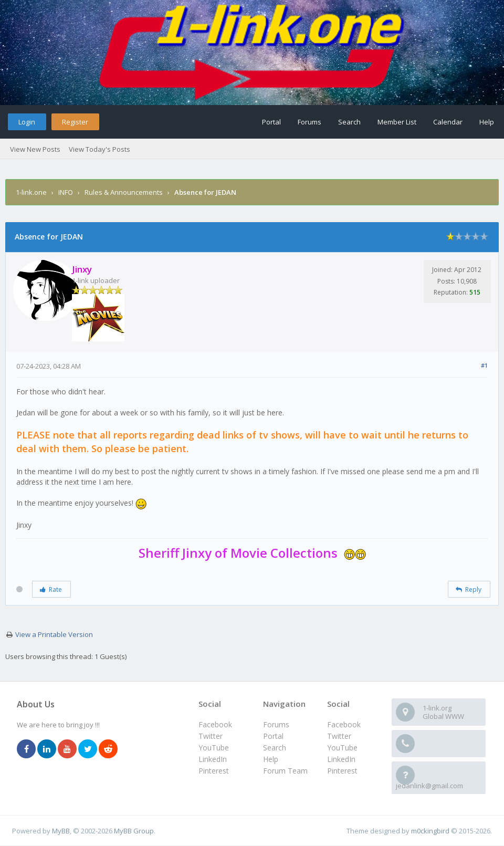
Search (349, 122)
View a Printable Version (54, 634)
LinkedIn (341, 759)
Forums (309, 122)
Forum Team (285, 771)
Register (75, 122)
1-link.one (31, 192)
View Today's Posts (99, 149)
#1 (484, 365)
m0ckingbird (430, 831)
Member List (397, 122)
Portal (271, 122)
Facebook (344, 724)
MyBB (61, 831)
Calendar (448, 122)
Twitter (339, 736)
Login (27, 122)
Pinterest (342, 771)
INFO (66, 192)
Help (487, 122)
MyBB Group (134, 831)
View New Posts (35, 149)
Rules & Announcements (124, 192)
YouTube (342, 748)
